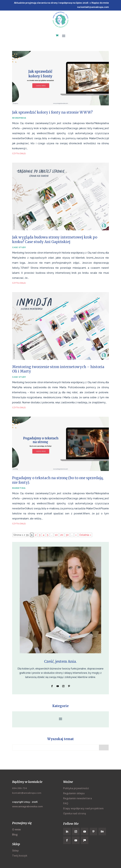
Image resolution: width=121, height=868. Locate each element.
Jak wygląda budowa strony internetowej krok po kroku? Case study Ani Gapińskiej (55, 239)
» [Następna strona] (76, 535)
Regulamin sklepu (74, 793)
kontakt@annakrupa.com (27, 793)
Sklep (15, 851)
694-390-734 (19, 788)
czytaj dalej (19, 154)
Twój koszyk (20, 856)
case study (19, 247)
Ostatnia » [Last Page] (85, 535)
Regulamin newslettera (78, 798)
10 (56, 535)
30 (67, 535)
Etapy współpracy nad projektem (83, 808)
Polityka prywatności (76, 788)
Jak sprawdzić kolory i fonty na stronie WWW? (52, 112)
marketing (19, 488)
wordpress (19, 118)
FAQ (66, 803)
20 (62, 535)
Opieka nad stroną (75, 813)
